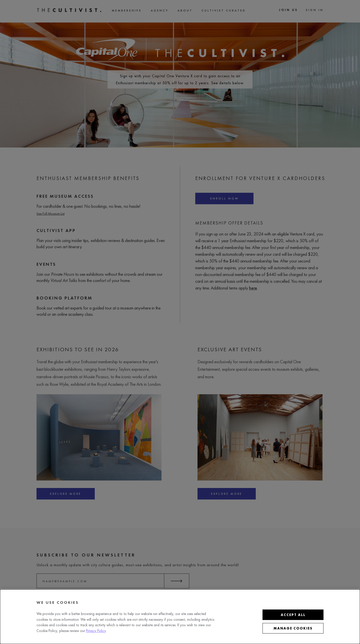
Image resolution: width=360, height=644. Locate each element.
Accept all (293, 615)
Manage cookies (293, 628)
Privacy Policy (96, 631)
